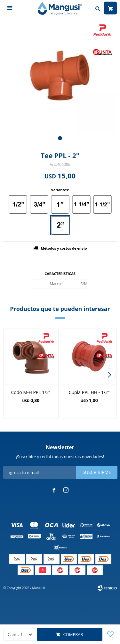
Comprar (73, 634)
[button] (60, 138)
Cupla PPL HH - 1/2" (89, 392)
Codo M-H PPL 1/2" (31, 392)
